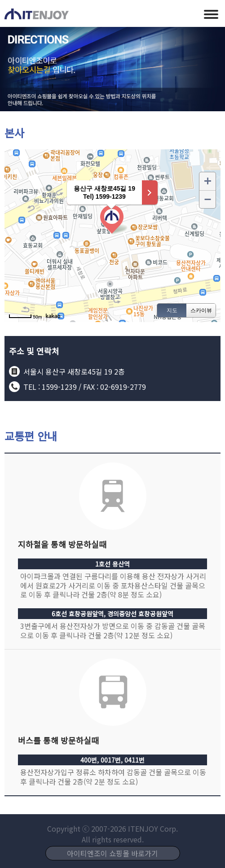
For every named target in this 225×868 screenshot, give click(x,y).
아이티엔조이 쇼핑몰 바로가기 (112, 853)
